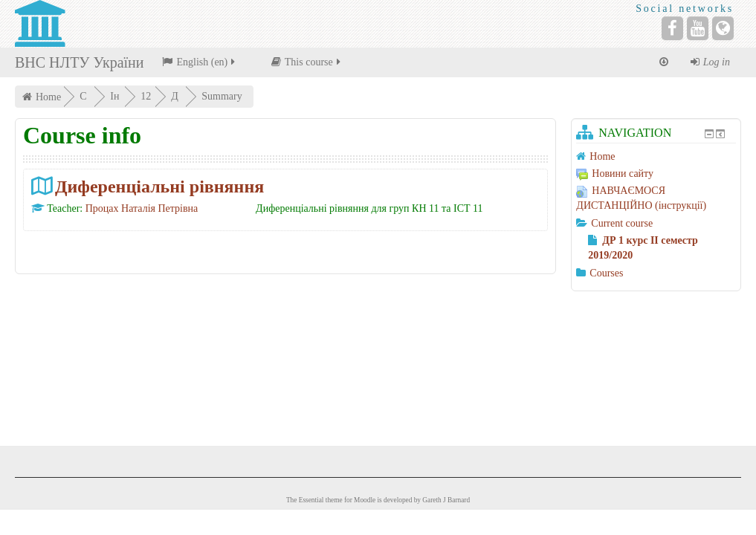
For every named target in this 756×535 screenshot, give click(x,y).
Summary (223, 96)
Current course (622, 223)
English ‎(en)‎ (200, 62)
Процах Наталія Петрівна (142, 208)
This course (307, 62)
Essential (311, 500)
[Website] (723, 28)
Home (48, 97)
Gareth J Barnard (446, 500)
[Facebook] (672, 28)
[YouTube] (698, 28)
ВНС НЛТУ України (79, 62)
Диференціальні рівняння (159, 186)
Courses (606, 273)
